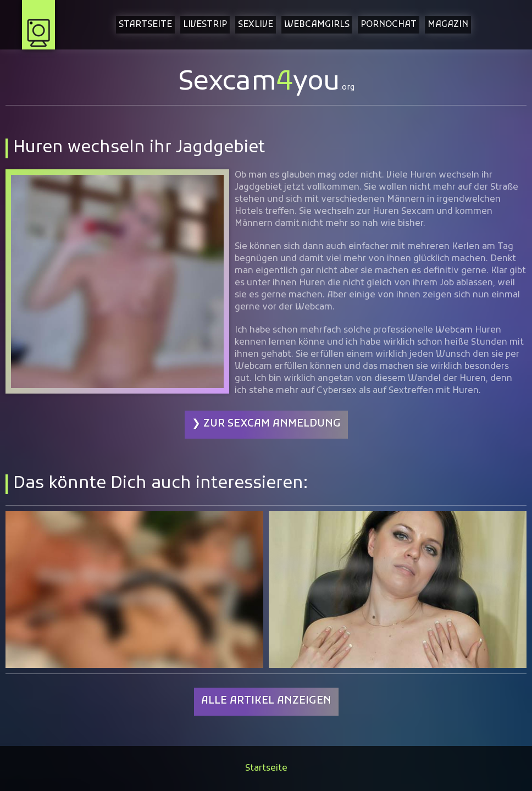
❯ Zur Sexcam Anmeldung (266, 424)
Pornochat (389, 25)
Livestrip (205, 25)
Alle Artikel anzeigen (266, 701)
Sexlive (256, 25)
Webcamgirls (317, 25)
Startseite (145, 25)
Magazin (448, 25)
